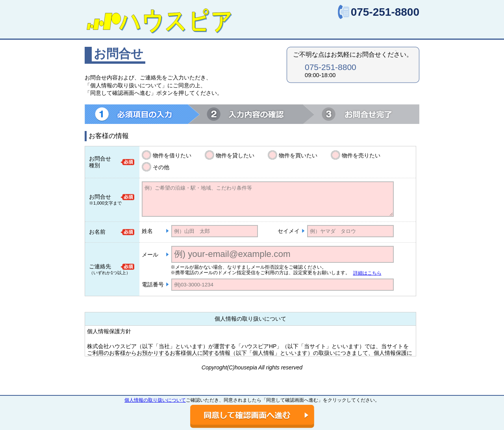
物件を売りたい (361, 155)
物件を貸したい (235, 155)
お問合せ (100, 197)
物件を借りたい (172, 155)
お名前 (97, 232)
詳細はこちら (367, 273)
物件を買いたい (298, 155)
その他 (161, 167)
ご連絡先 (100, 266)
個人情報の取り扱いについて (155, 400)
